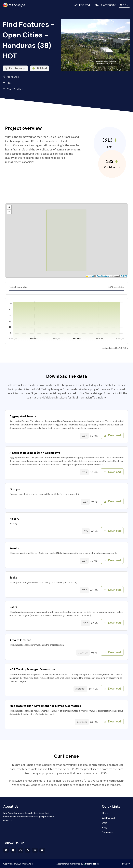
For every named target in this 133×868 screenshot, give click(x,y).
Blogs (105, 827)
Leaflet (90, 276)
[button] (9, 207)
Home (105, 813)
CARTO (124, 276)
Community (108, 5)
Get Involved (82, 5)
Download (112, 435)
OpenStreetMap (103, 276)
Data (96, 5)
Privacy (126, 864)
